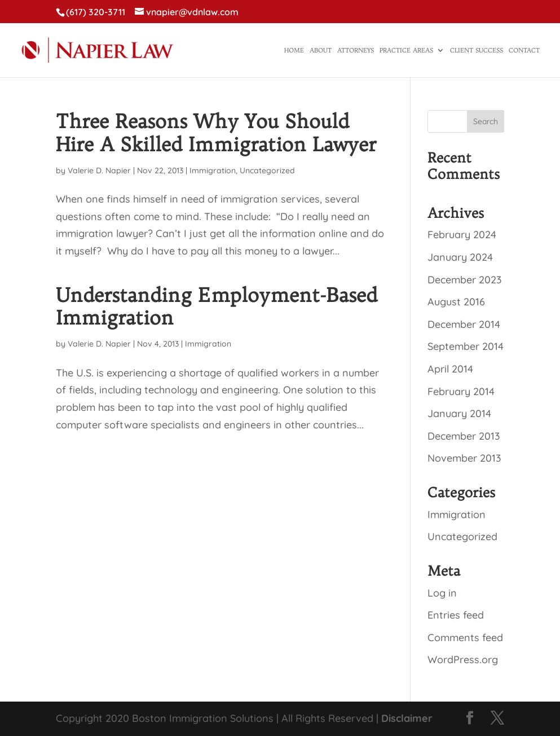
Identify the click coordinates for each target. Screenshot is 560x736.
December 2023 (465, 280)
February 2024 (462, 235)
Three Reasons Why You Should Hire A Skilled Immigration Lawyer (216, 133)
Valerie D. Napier (99, 170)
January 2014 (459, 413)
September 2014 (466, 346)
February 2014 (461, 391)
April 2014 (450, 369)
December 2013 (464, 436)
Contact (524, 50)
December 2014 (464, 324)
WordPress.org (463, 660)
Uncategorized (267, 170)
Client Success (477, 50)
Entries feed (456, 615)
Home (294, 50)
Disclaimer (407, 718)
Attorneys (356, 50)
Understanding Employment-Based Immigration (217, 306)
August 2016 (456, 302)
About (321, 50)
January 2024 (460, 257)
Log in (442, 593)
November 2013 (464, 458)
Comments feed (465, 638)
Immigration (213, 170)
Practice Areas (406, 50)
